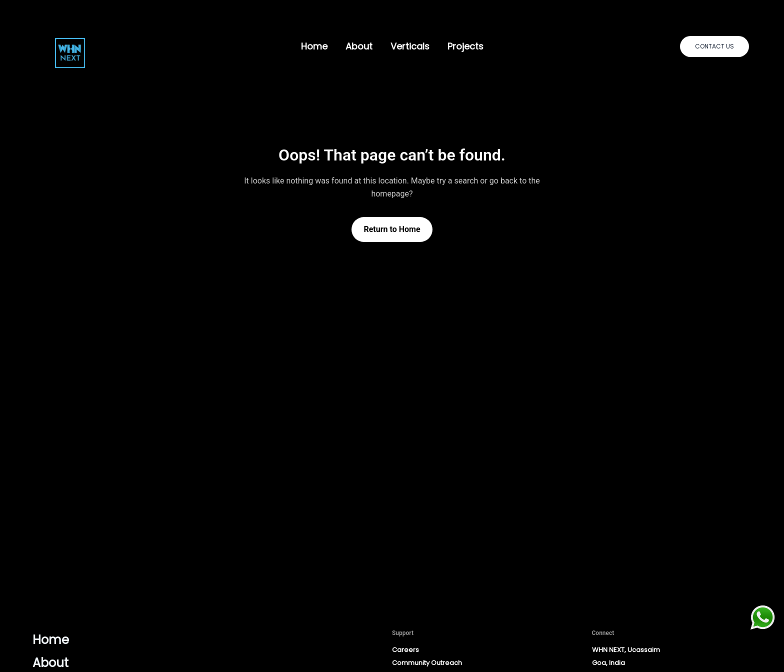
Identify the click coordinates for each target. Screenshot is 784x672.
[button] (714, 46)
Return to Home (392, 229)
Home (314, 46)
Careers (405, 650)
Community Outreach (427, 663)
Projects (465, 46)
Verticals (410, 46)
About (359, 46)
